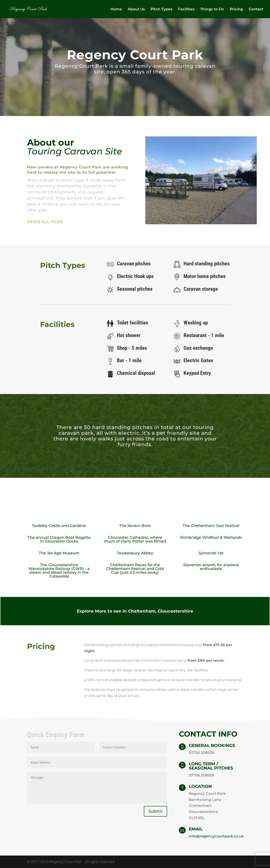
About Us (136, 9)
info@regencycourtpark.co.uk (216, 836)
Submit (155, 811)
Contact (256, 9)
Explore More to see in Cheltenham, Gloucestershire (135, 611)
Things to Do (212, 9)
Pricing (236, 9)
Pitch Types (161, 9)
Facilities (186, 9)
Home (116, 9)
